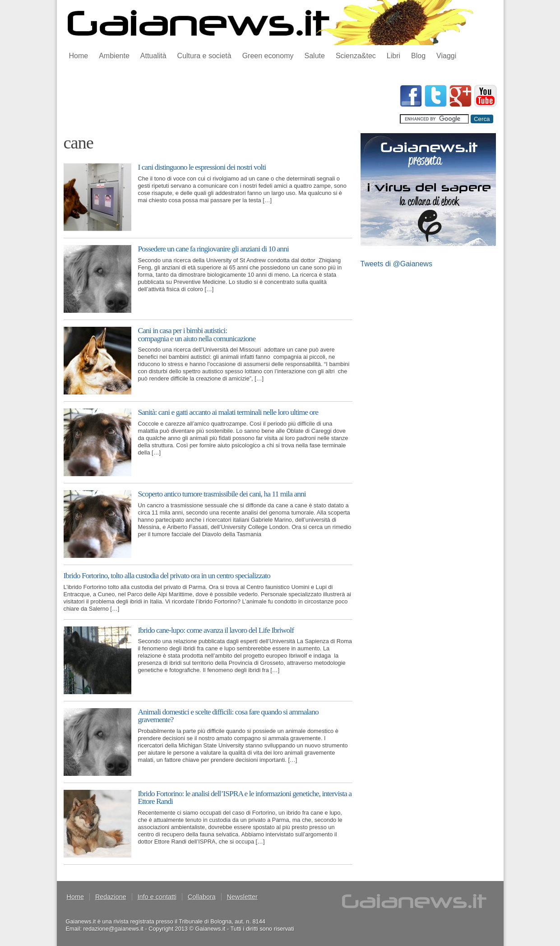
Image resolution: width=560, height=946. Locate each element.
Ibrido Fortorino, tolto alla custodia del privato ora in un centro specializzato (167, 575)
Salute (315, 56)
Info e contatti (157, 897)
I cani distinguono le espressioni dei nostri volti (202, 167)
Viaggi (446, 56)
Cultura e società (204, 56)
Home (79, 56)
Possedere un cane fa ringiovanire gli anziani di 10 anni (213, 249)
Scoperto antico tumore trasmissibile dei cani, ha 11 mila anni (222, 494)
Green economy (268, 56)
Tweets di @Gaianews (396, 264)
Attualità (153, 56)
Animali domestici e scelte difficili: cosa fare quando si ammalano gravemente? (228, 716)
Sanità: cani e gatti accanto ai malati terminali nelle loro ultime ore (228, 412)
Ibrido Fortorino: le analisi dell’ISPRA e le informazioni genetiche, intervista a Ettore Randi (245, 798)
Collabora (202, 897)
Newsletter (242, 897)
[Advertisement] (228, 105)
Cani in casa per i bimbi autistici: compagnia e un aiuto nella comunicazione (197, 334)
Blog (418, 56)
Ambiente (114, 56)
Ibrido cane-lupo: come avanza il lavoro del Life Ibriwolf (216, 630)
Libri (393, 56)
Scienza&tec (356, 56)
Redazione (111, 897)
